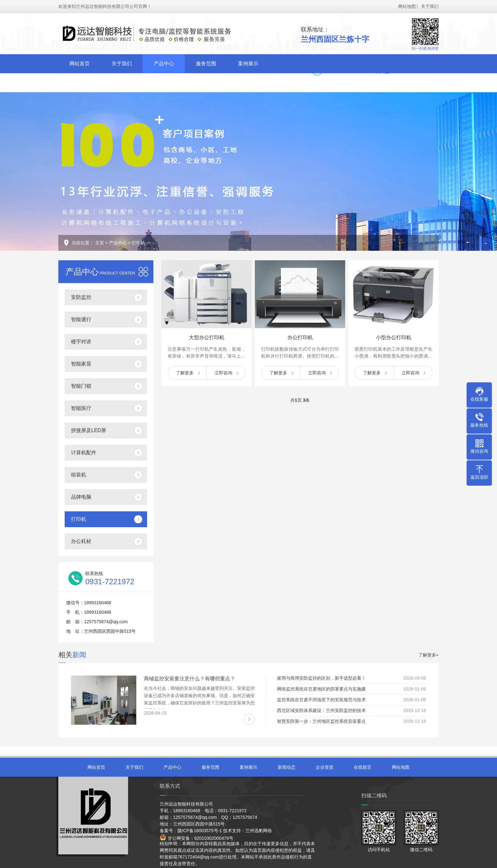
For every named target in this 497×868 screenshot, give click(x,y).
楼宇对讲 (81, 342)
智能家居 (81, 364)
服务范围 (206, 64)
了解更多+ (429, 655)
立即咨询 (223, 373)
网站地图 (407, 6)
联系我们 (206, 83)
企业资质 (122, 83)
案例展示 (248, 64)
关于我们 (430, 6)
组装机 (79, 475)
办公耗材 (81, 541)
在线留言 (164, 83)
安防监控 (81, 297)
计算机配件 (84, 453)
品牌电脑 (81, 497)
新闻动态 (80, 83)
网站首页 (80, 64)
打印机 (139, 243)
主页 (100, 243)
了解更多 (185, 373)
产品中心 (164, 64)
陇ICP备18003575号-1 (200, 831)
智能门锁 (81, 386)
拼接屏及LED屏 (89, 430)
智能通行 (81, 319)
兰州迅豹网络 (259, 831)
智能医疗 (81, 408)
